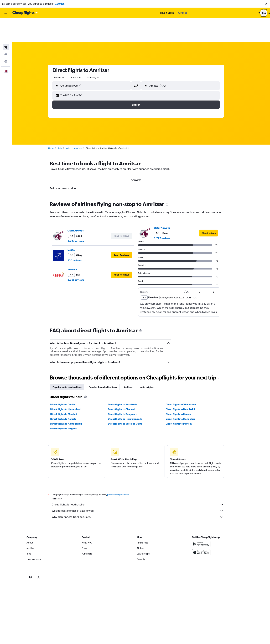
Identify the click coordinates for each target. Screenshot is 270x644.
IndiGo (76, 226)
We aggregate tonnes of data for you (143, 487)
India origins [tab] (152, 363)
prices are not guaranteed (123, 471)
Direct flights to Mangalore (185, 395)
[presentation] (226, 166)
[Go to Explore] (6, 38)
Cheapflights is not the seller (143, 481)
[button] (266, 4)
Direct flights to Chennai (126, 386)
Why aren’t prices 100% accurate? (143, 493)
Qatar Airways (81, 207)
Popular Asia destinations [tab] (108, 363)
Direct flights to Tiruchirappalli (130, 395)
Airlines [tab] (133, 363)
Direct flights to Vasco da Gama (130, 400)
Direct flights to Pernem (183, 400)
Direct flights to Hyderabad (70, 386)
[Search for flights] (6, 23)
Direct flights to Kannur (183, 390)
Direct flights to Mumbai (69, 390)
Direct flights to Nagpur (68, 405)
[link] (214, 209)
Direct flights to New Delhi (185, 386)
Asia (65, 124)
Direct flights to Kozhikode (128, 381)
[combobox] (64, 54)
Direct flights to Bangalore (127, 390)
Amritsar (83, 124)
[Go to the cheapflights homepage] (25, 13)
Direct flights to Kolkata (68, 395)
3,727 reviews (81, 217)
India (73, 124)
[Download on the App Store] (211, 529)
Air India (77, 246)
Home (56, 124)
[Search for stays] (6, 31)
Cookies (60, 4)
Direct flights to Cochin (68, 381)
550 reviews (79, 237)
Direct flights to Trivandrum (186, 381)
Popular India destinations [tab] (72, 363)
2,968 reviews (81, 256)
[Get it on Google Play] (211, 520)
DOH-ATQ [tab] (141, 157)
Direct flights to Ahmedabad (71, 400)
